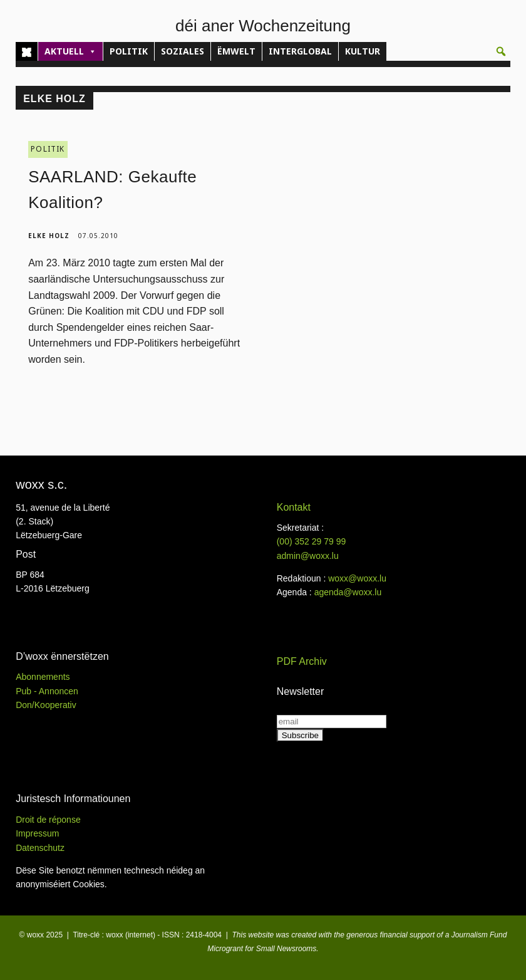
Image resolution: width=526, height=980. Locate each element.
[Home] (27, 51)
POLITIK (129, 51)
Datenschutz (40, 848)
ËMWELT (236, 51)
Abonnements (43, 677)
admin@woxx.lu (308, 556)
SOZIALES (183, 51)
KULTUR (363, 51)
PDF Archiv (302, 661)
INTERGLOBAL (300, 51)
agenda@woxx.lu (348, 592)
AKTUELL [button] (70, 51)
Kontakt (294, 507)
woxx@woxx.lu (357, 578)
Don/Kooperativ (46, 705)
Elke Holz (49, 236)
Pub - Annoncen (47, 691)
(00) (312, 541)
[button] (501, 51)
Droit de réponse (48, 820)
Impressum (37, 833)
